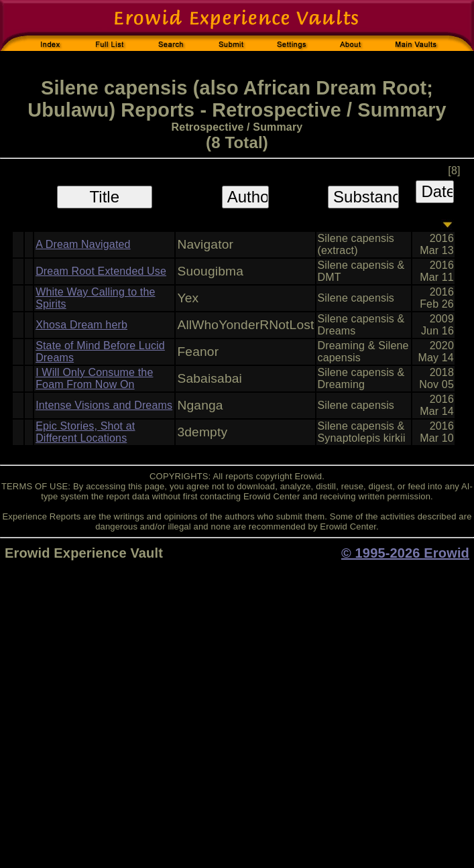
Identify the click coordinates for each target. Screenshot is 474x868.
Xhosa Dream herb (81, 325)
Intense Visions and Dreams (104, 405)
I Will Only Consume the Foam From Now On (94, 378)
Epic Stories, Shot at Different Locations (85, 432)
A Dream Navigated (83, 244)
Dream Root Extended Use (101, 271)
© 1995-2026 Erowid (405, 553)
